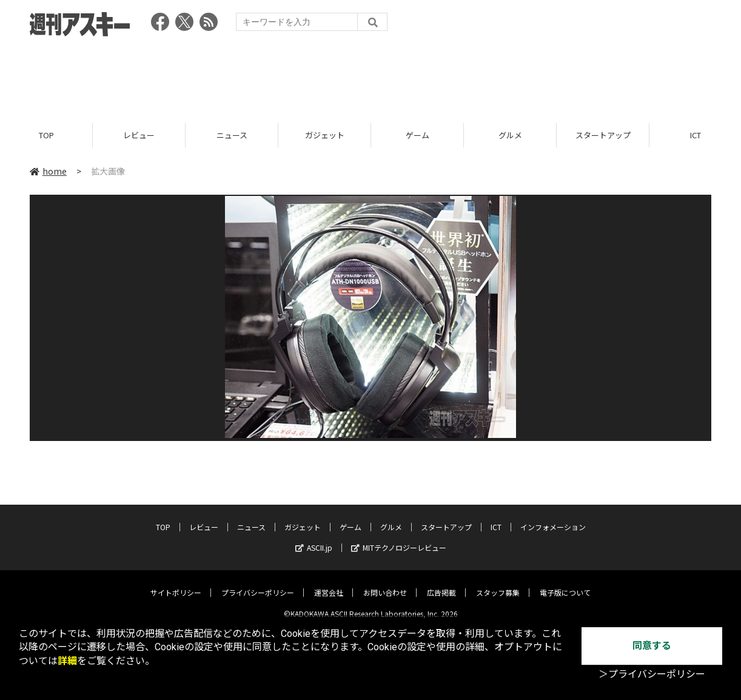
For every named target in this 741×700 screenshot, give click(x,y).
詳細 (67, 661)
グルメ (510, 135)
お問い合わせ (385, 583)
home (48, 171)
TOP (46, 135)
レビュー (139, 135)
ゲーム (417, 135)
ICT (496, 518)
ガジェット (325, 135)
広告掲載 (441, 583)
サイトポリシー (176, 583)
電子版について (565, 583)
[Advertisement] (370, 76)
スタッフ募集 (498, 583)
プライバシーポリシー (258, 583)
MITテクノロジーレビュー (399, 538)
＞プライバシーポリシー (652, 674)
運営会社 (329, 583)
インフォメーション (553, 518)
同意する (652, 646)
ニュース (232, 135)
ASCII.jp (314, 538)
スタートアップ (603, 135)
